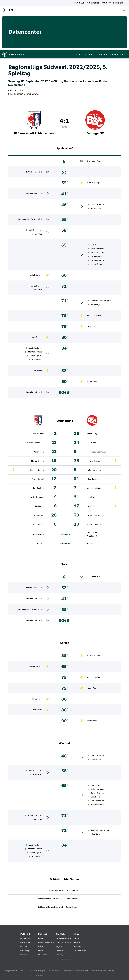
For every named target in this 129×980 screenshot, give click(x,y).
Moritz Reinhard (35, 352)
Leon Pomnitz (32, 194)
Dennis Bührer (93, 533)
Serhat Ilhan (96, 253)
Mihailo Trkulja (93, 183)
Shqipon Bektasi (94, 524)
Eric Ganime (37, 360)
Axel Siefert (92, 536)
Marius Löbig (33, 286)
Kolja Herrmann (98, 249)
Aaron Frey (39, 452)
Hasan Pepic (96, 161)
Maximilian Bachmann (96, 452)
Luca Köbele (96, 256)
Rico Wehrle (92, 443)
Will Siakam (34, 230)
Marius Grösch (23, 219)
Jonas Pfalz (37, 234)
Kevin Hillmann (36, 275)
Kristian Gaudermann (34, 443)
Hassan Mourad (97, 264)
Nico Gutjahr (96, 305)
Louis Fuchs (34, 348)
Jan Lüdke (38, 290)
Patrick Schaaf (32, 172)
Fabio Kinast (96, 260)
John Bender (71, 899)
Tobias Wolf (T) (37, 434)
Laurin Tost (95, 245)
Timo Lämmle (33, 94)
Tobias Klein (96, 205)
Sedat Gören (38, 534)
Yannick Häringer (94, 315)
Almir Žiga (35, 356)
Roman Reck (71, 907)
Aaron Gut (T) (93, 434)
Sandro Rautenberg (99, 301)
